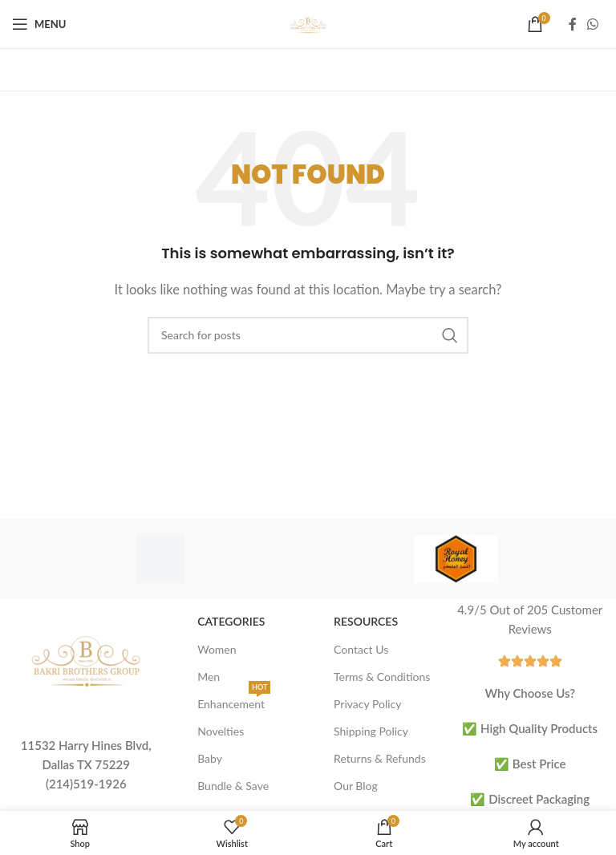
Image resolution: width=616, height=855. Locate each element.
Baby (210, 758)
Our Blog (356, 786)
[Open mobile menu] (39, 24)
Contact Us (361, 649)
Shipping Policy (371, 731)
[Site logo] (308, 22)
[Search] (308, 335)
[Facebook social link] (573, 24)
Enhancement (234, 701)
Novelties (221, 731)
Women (217, 649)
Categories (231, 621)
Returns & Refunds (380, 758)
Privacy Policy (367, 704)
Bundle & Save (233, 786)
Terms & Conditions (382, 677)
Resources (366, 621)
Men (209, 677)
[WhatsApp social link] (593, 24)
